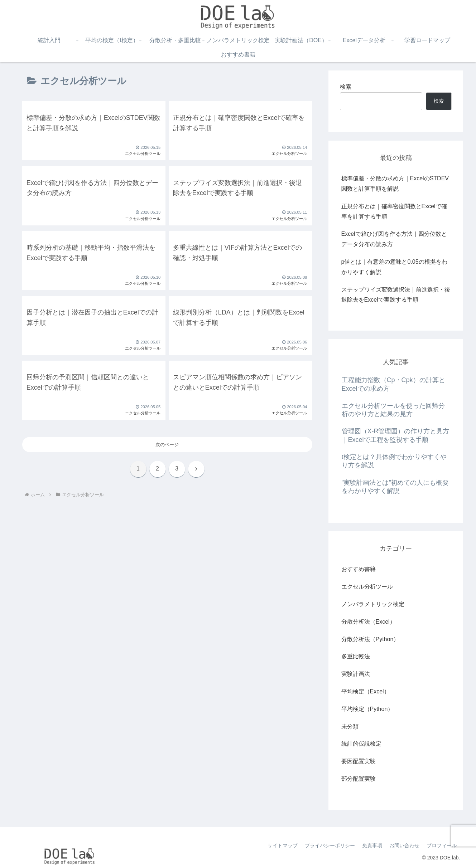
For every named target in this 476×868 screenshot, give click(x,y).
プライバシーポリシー (330, 845)
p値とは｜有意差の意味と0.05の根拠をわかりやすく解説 (394, 267)
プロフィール (442, 845)
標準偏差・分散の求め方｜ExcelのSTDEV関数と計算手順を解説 (395, 184)
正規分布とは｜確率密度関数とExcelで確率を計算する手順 (394, 211)
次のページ (167, 445)
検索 (346, 87)
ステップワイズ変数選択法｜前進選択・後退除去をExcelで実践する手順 (396, 295)
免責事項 (372, 845)
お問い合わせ (404, 845)
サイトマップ (283, 845)
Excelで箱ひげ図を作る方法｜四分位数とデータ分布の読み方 (394, 239)
